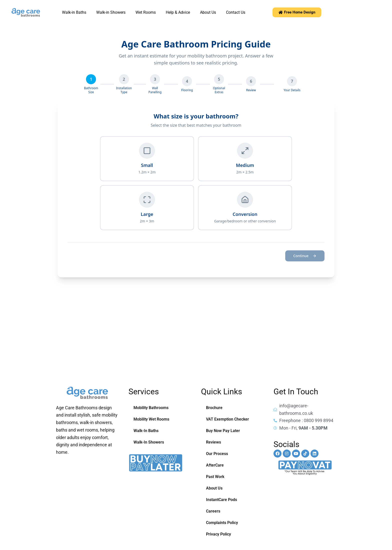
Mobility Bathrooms (151, 408)
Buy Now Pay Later (223, 431)
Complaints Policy (222, 523)
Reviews (213, 442)
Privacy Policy (218, 534)
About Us (208, 12)
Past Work (215, 477)
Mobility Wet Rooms (151, 419)
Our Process (217, 454)
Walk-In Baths (146, 431)
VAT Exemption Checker (227, 419)
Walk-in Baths (74, 12)
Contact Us (236, 12)
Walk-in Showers (111, 12)
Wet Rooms (146, 12)
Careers (213, 511)
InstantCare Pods (221, 500)
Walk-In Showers (149, 442)
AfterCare (215, 465)
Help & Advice (178, 12)
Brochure (214, 408)
